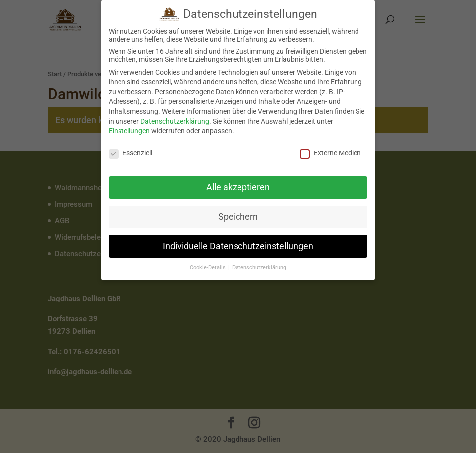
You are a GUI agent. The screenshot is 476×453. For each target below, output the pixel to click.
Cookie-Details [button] (208, 266)
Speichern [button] (238, 215)
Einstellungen (129, 130)
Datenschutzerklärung (175, 120)
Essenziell (130, 152)
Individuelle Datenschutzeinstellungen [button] (238, 245)
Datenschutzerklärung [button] (259, 266)
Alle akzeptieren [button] (238, 186)
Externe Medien (330, 152)
